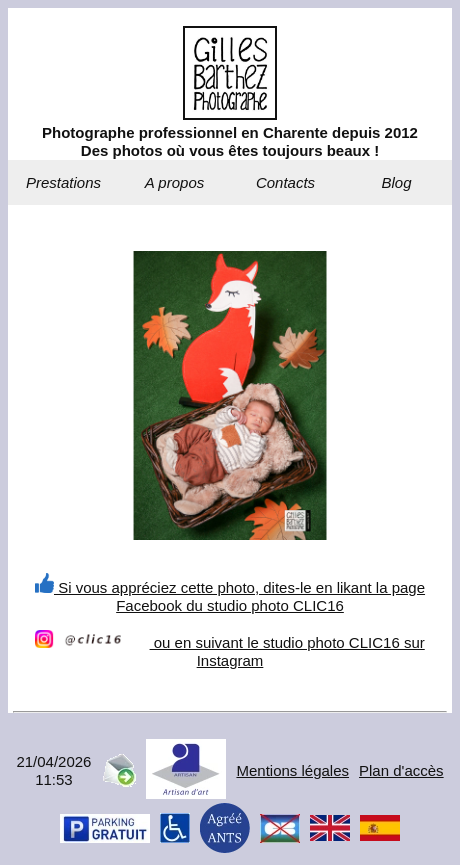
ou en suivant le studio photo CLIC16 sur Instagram (229, 651)
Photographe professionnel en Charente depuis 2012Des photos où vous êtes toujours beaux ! (230, 141)
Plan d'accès (401, 770)
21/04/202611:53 (53, 770)
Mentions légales (292, 770)
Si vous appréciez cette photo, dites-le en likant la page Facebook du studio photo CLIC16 (230, 596)
